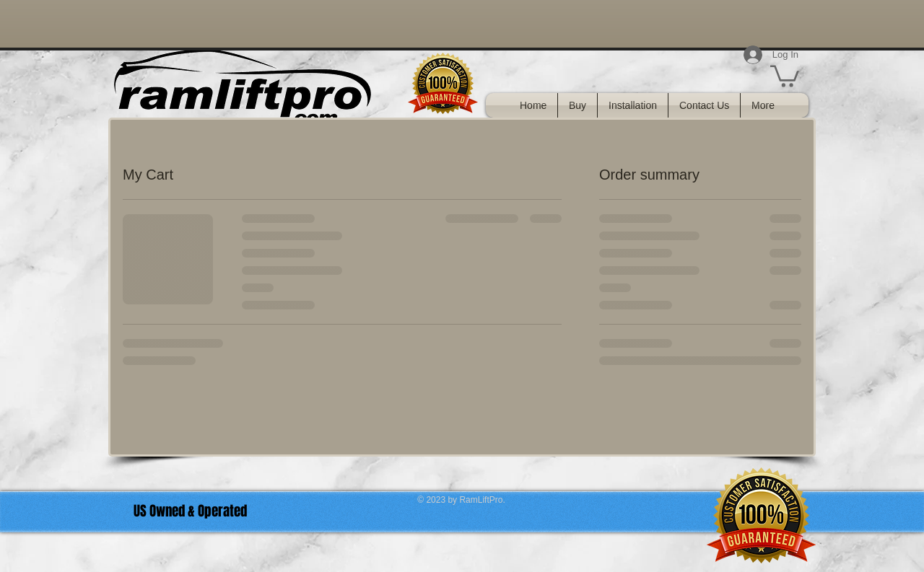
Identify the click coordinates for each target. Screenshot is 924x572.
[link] (785, 75)
